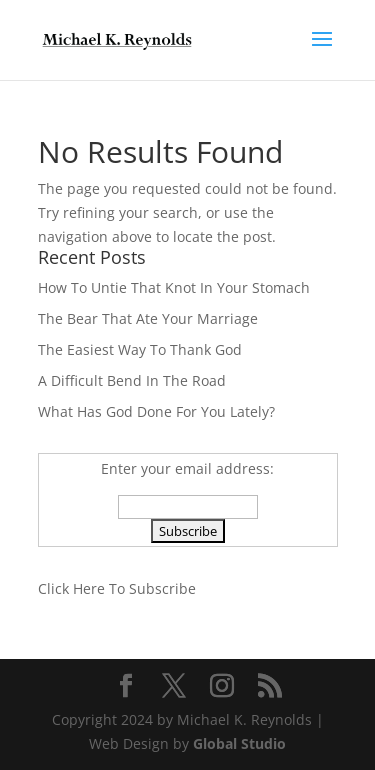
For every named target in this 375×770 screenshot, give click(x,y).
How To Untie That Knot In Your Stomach (174, 287)
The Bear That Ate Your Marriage (148, 318)
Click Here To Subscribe (117, 588)
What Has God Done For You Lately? (156, 411)
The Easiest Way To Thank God (140, 349)
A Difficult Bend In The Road (132, 380)
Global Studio (239, 743)
